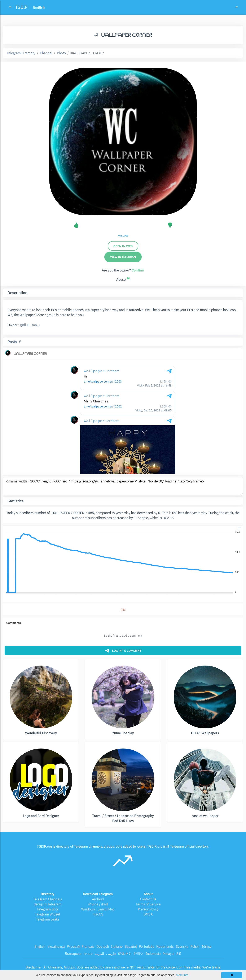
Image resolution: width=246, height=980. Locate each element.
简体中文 (125, 954)
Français (88, 946)
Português (147, 946)
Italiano (117, 946)
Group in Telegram (48, 904)
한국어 (139, 954)
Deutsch (103, 946)
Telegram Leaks (48, 919)
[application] (123, 562)
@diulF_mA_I (30, 325)
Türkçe (206, 946)
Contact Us (148, 899)
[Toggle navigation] (236, 7)
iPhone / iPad (98, 904)
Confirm (138, 270)
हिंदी (178, 954)
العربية (99, 954)
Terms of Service (148, 904)
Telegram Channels (47, 899)
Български (73, 954)
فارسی (111, 954)
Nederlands (165, 946)
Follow (123, 236)
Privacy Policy (148, 909)
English (40, 946)
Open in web (123, 246)
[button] (239, 528)
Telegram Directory (21, 53)
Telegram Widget (48, 914)
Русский (73, 946)
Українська (56, 946)
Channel (46, 53)
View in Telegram (123, 257)
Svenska (182, 946)
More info (182, 975)
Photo (61, 53)
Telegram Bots (47, 909)
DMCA (148, 914)
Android (98, 899)
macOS (98, 914)
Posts (13, 342)
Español (131, 946)
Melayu (168, 954)
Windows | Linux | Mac (98, 909)
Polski (195, 946)
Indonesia (153, 954)
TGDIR (21, 7)
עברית (88, 954)
